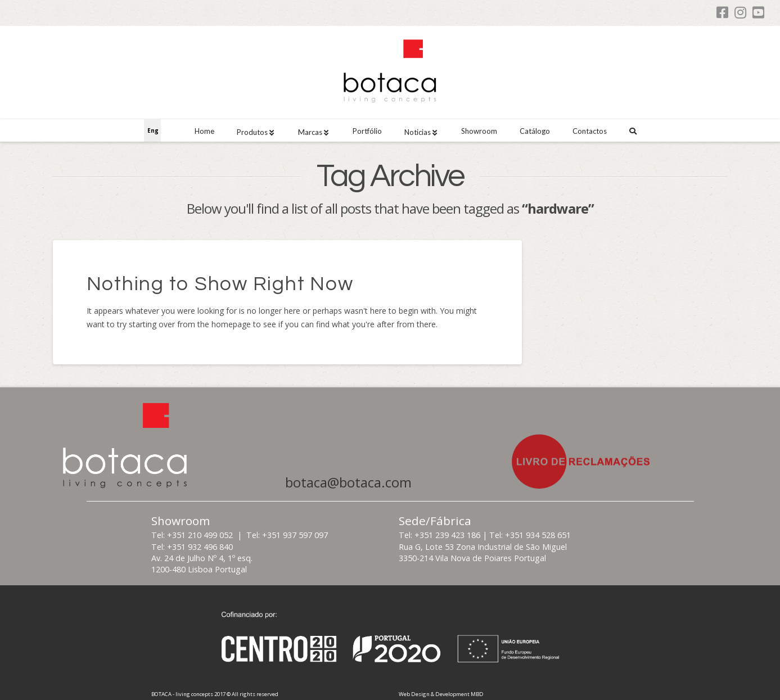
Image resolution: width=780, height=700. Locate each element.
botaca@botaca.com (348, 482)
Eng (153, 130)
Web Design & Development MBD (441, 694)
